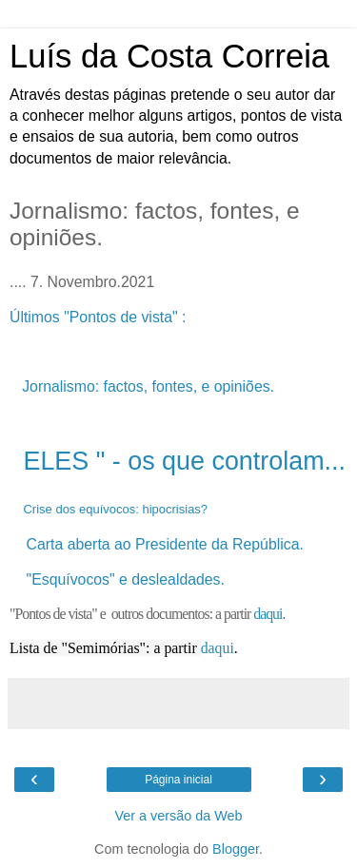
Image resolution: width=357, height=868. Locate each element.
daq (212, 648)
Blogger (236, 849)
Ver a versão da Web (178, 816)
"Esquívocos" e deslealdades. (126, 579)
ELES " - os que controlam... (184, 461)
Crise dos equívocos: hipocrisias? (115, 509)
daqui (268, 614)
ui (228, 648)
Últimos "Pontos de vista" (96, 317)
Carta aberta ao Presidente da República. (168, 544)
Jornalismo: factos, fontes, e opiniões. (148, 386)
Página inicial (178, 780)
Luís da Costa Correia (169, 56)
